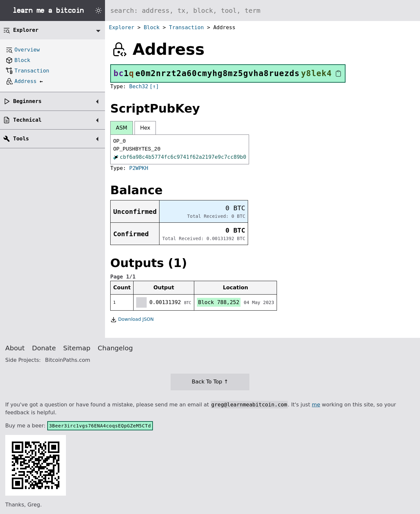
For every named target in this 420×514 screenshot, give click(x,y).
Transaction (186, 27)
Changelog (115, 348)
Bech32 (139, 86)
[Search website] (262, 10)
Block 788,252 (219, 302)
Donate (44, 348)
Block (152, 27)
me (316, 405)
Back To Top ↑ (210, 382)
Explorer (122, 27)
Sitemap (77, 348)
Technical (27, 120)
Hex (145, 128)
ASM (122, 128)
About (15, 348)
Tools (21, 139)
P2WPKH (139, 168)
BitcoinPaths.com (68, 360)
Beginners (27, 101)
